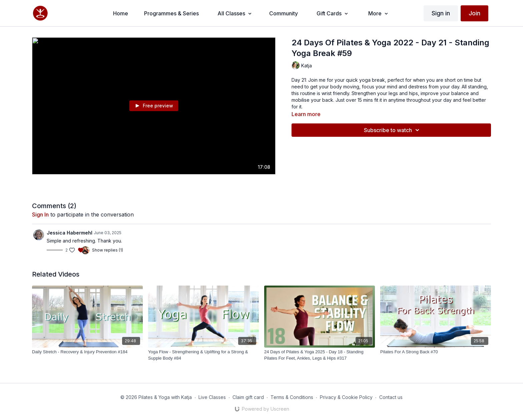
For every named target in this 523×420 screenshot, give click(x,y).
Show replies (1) (108, 250)
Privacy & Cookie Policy (346, 397)
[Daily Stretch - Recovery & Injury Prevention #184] (87, 352)
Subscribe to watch (393, 130)
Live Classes (212, 397)
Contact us (391, 397)
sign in (40, 215)
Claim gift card (248, 397)
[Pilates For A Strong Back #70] (436, 352)
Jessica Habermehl (70, 233)
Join (474, 13)
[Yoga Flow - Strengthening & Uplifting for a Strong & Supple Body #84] (203, 355)
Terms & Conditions (292, 397)
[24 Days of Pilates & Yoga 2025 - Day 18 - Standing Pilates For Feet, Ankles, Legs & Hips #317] (320, 355)
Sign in (441, 13)
